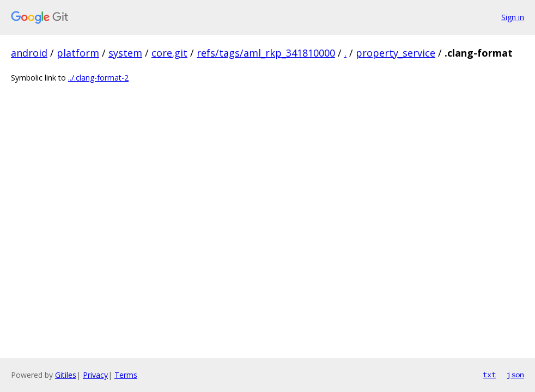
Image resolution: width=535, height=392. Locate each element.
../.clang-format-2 (98, 78)
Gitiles (66, 375)
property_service (396, 53)
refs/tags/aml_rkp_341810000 (266, 53)
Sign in (513, 17)
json (515, 375)
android (29, 53)
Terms (126, 375)
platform (78, 53)
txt (489, 375)
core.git (169, 53)
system (125, 53)
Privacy (95, 375)
